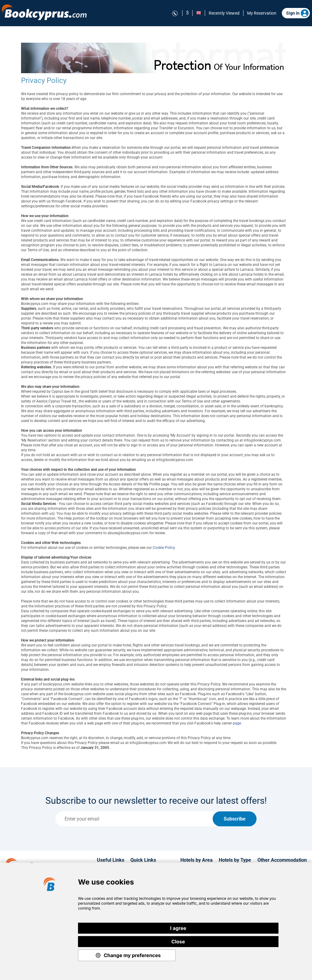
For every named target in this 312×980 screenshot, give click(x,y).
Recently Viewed (224, 13)
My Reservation (262, 13)
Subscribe (235, 819)
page (237, 723)
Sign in (297, 13)
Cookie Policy (164, 548)
